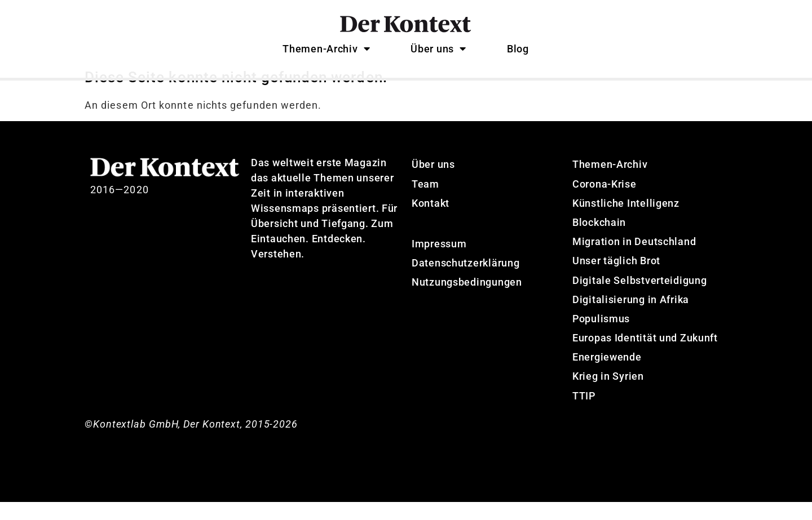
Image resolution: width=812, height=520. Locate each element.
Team (425, 202)
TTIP (584, 414)
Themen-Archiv (326, 48)
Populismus (601, 337)
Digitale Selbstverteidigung (639, 298)
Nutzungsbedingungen (467, 301)
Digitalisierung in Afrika (631, 317)
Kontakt (431, 221)
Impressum (439, 262)
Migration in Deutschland (634, 260)
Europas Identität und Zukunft (645, 356)
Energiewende (607, 375)
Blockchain (599, 241)
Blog (518, 49)
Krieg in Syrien (608, 395)
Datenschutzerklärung (465, 281)
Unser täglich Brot (616, 279)
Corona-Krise (604, 202)
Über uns (438, 48)
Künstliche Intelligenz (626, 221)
